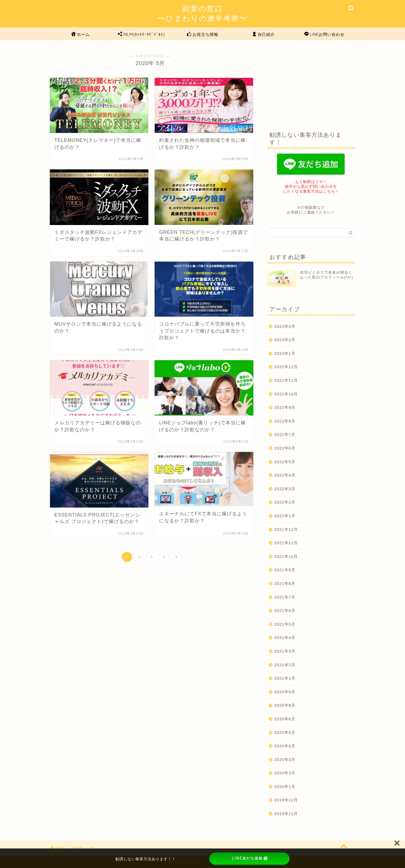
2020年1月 (285, 787)
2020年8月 (285, 705)
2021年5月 (285, 624)
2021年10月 (286, 556)
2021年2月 (285, 665)
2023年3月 (285, 326)
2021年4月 (285, 637)
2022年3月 (285, 489)
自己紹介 (263, 35)
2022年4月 (285, 475)
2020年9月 (285, 692)
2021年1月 (285, 678)
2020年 (77, 848)
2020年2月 (285, 773)
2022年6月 (285, 448)
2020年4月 (285, 746)
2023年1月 (285, 353)
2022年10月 (286, 394)
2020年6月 (285, 719)
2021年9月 (285, 570)
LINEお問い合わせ (324, 35)
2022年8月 (285, 421)
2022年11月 (286, 380)
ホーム (80, 35)
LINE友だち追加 (250, 858)
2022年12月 (286, 367)
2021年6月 (285, 610)
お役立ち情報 (203, 35)
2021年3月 (285, 651)
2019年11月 (286, 814)
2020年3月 (285, 760)
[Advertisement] (311, 82)
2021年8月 (285, 583)
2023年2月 (285, 340)
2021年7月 (285, 597)
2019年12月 (286, 800)
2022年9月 (285, 407)
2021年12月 (286, 529)
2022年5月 (285, 462)
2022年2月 (285, 502)
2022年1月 (285, 516)
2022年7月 (285, 434)
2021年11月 (286, 543)
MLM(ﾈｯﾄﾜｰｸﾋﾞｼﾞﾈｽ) (141, 35)
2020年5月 (285, 732)
